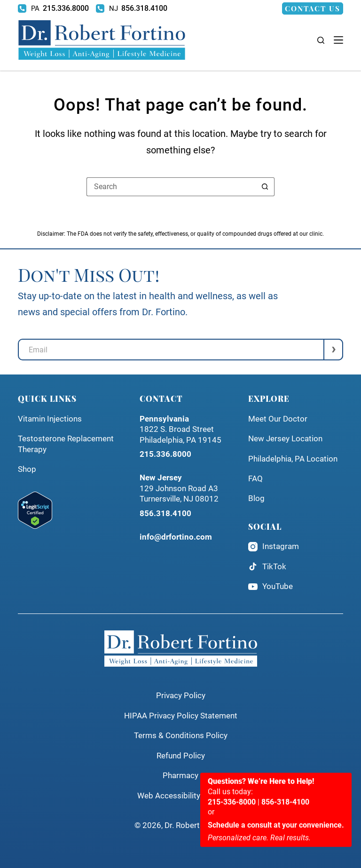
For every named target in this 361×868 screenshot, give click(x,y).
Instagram (274, 547)
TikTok (267, 566)
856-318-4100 (285, 847)
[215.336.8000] (53, 8)
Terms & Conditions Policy (181, 736)
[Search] (321, 40)
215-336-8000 (232, 847)
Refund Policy (181, 756)
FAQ (255, 479)
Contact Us (313, 8)
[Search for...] (171, 187)
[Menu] (338, 40)
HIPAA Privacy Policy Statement (181, 716)
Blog (256, 498)
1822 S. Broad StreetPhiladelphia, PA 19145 (180, 430)
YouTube (271, 587)
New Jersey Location (285, 439)
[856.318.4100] (132, 8)
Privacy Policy (181, 696)
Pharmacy (180, 776)
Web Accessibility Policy (180, 796)
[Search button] (265, 187)
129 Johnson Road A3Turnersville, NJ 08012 (179, 488)
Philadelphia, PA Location (293, 459)
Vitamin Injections (50, 419)
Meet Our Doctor (278, 419)
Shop (27, 469)
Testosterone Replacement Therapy (66, 444)
